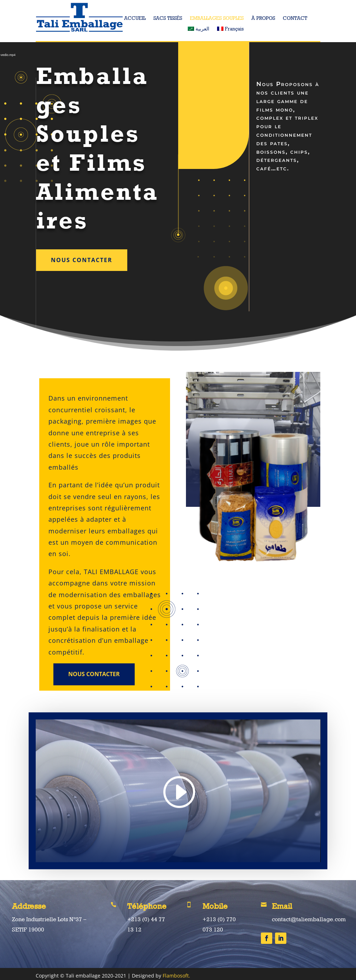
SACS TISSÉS (168, 18)
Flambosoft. (176, 976)
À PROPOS (263, 18)
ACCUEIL (135, 18)
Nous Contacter (82, 260)
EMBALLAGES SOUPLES (217, 18)
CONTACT (295, 18)
